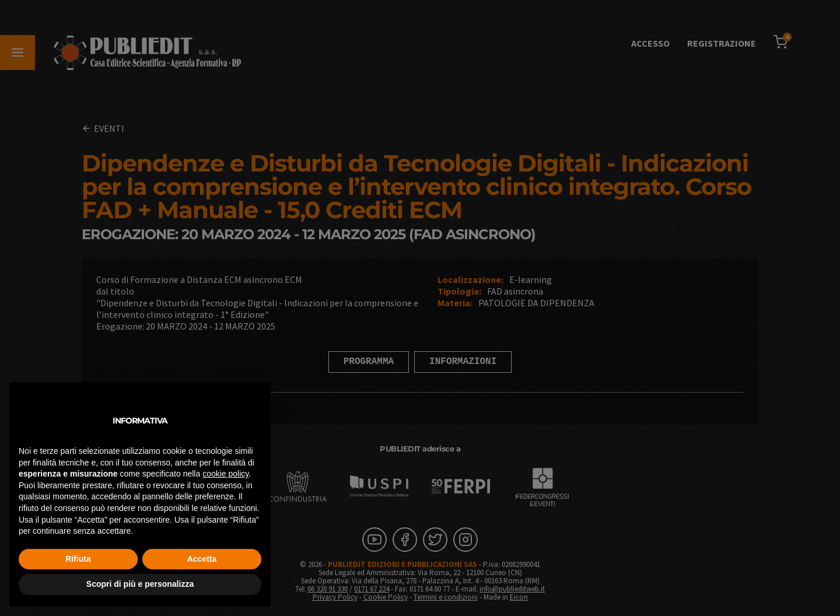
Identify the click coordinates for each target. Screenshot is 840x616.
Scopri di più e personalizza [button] (140, 584)
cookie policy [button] (225, 474)
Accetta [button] (202, 559)
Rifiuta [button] (78, 559)
